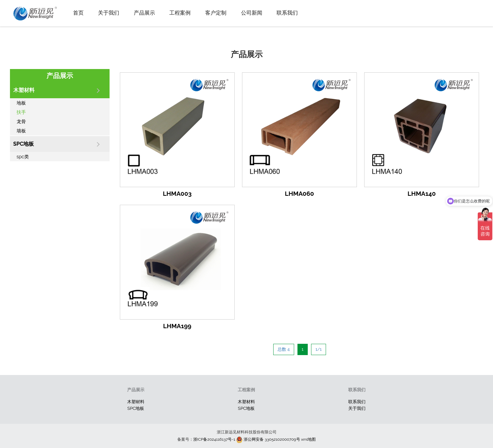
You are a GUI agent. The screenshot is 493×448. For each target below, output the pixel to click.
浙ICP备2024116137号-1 (214, 439)
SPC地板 (136, 408)
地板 (21, 103)
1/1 (319, 349)
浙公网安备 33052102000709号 (268, 439)
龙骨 (21, 121)
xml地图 (308, 439)
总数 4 (284, 349)
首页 (78, 13)
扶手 (21, 112)
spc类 (23, 157)
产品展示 (144, 13)
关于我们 (109, 13)
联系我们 (287, 13)
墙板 (21, 131)
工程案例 (180, 13)
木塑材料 (136, 402)
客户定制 (216, 13)
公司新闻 (252, 13)
